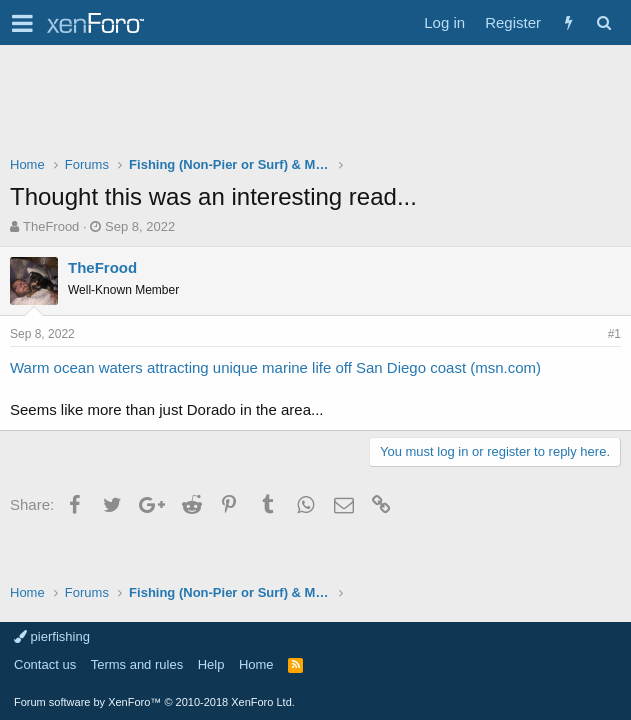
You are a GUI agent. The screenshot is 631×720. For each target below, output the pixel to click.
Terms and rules (137, 664)
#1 (614, 334)
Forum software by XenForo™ (154, 702)
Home (256, 664)
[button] (22, 23)
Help (211, 664)
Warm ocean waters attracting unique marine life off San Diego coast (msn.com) (275, 367)
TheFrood (51, 226)
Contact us (45, 664)
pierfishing (52, 636)
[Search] (603, 22)
